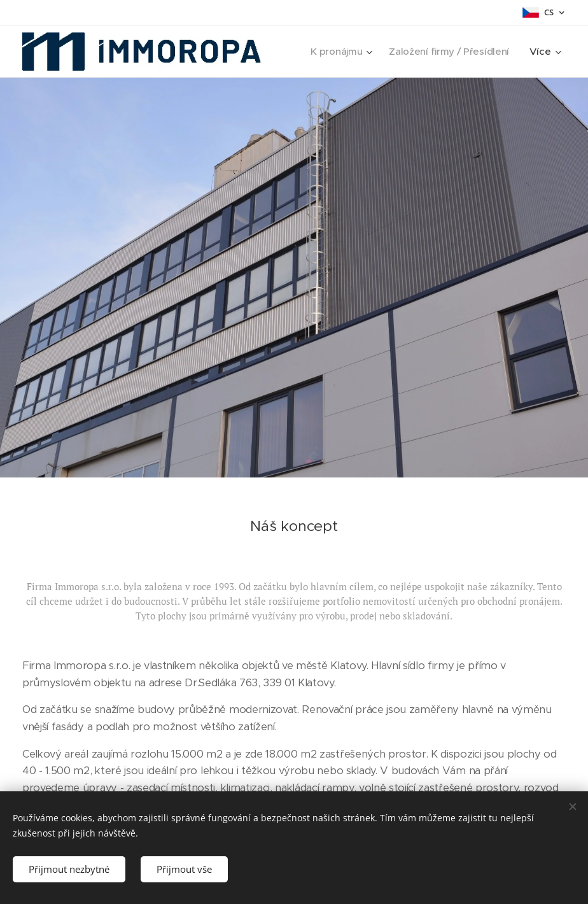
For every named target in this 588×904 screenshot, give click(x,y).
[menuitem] (337, 52)
